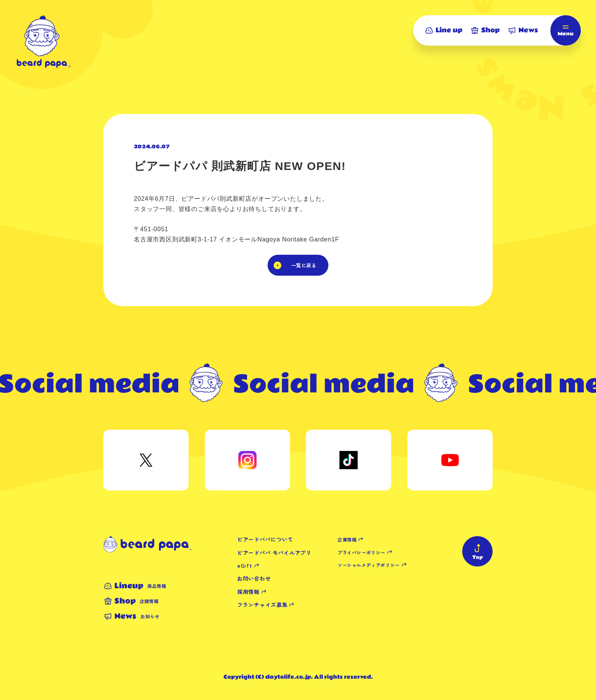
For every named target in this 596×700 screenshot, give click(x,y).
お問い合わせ (254, 578)
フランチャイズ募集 (262, 605)
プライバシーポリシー (361, 552)
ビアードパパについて (265, 539)
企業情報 (347, 539)
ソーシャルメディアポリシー (369, 565)
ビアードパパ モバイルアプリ (274, 552)
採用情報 (248, 592)
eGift (245, 565)
